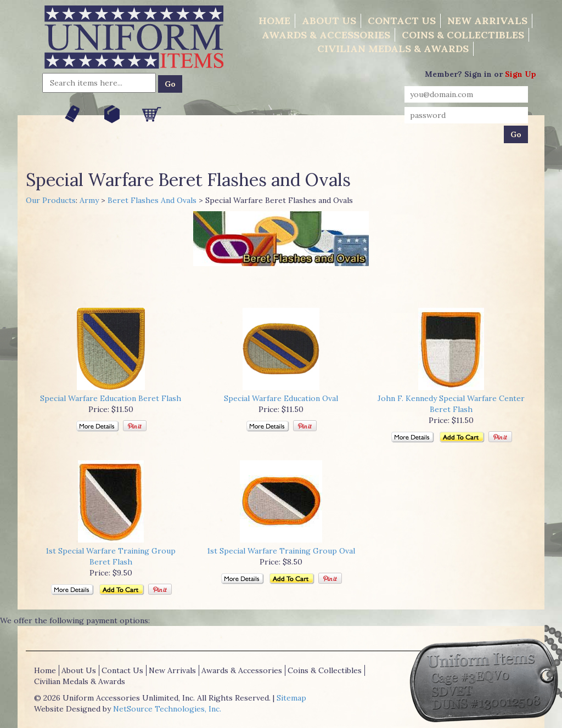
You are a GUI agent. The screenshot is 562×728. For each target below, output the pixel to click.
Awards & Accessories (326, 35)
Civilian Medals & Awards (393, 49)
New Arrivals (487, 21)
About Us (329, 21)
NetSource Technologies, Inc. (167, 709)
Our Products (51, 200)
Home (274, 21)
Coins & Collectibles (463, 35)
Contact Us (402, 21)
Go (170, 84)
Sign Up (521, 74)
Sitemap (291, 698)
